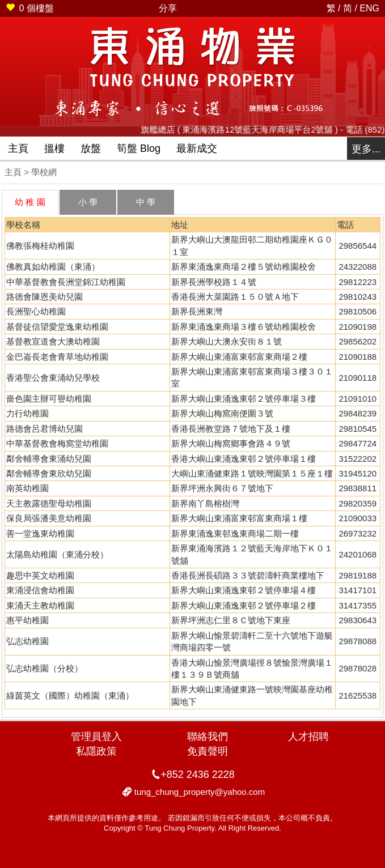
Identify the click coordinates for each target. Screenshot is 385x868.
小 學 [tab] (88, 202)
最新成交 (197, 148)
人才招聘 (308, 737)
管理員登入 (96, 737)
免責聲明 (208, 751)
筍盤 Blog (139, 148)
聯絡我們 (208, 737)
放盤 (91, 148)
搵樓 (54, 148)
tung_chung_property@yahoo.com (200, 792)
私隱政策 (96, 751)
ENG (369, 8)
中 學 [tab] (146, 202)
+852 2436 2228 (198, 775)
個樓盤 (30, 8)
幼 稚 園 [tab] (30, 202)
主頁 (18, 148)
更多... (366, 149)
